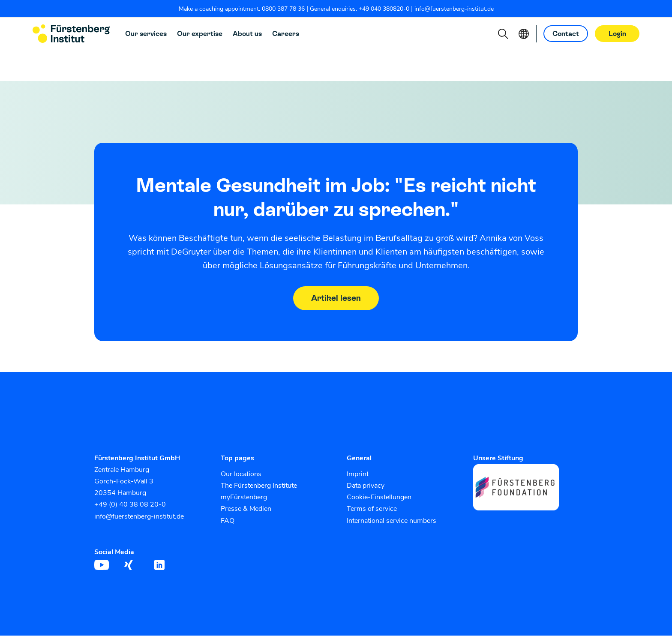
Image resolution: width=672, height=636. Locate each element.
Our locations (241, 474)
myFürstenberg (244, 498)
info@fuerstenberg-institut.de (454, 9)
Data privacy (366, 486)
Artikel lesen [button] (336, 298)
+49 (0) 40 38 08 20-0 (130, 505)
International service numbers (391, 521)
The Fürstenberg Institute (259, 486)
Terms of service (372, 509)
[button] (503, 34)
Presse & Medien (246, 509)
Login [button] (617, 34)
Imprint (358, 474)
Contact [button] (566, 34)
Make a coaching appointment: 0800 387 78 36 (242, 9)
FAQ (228, 521)
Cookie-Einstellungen (379, 498)
